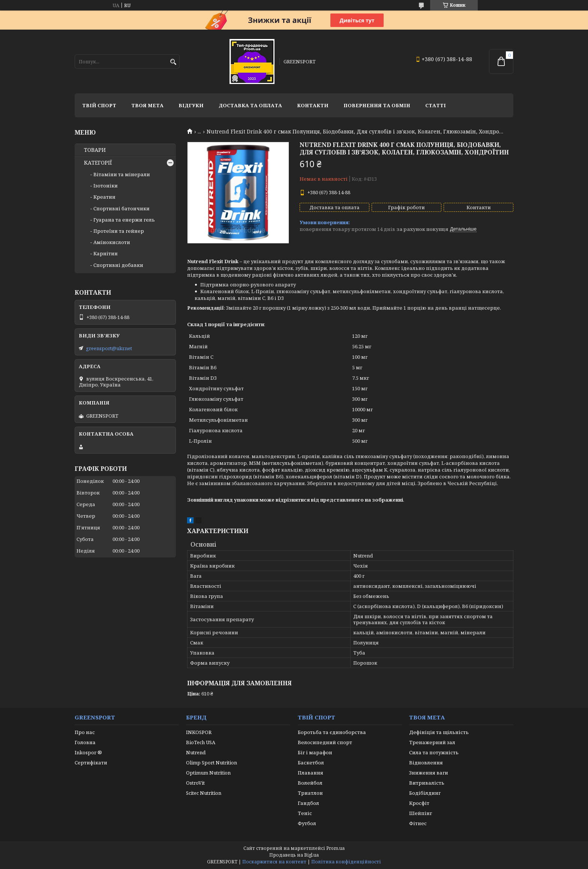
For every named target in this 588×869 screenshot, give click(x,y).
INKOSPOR (199, 732)
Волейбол (310, 783)
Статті (436, 105)
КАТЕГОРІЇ (98, 163)
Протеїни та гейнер (119, 231)
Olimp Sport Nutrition (211, 763)
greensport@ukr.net (109, 348)
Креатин (104, 197)
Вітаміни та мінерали (122, 174)
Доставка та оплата (250, 105)
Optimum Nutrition (208, 773)
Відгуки (191, 105)
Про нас (85, 732)
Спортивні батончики (121, 208)
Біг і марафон (315, 752)
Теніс (305, 813)
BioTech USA (201, 742)
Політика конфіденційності (346, 862)
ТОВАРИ (95, 150)
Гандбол (308, 803)
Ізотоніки (106, 186)
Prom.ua (335, 848)
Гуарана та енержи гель (124, 220)
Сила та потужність (434, 752)
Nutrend (196, 752)
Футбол (307, 823)
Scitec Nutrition (204, 793)
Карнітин (106, 253)
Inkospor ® (88, 752)
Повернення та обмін (377, 105)
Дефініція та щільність (439, 732)
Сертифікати (91, 763)
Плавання (310, 773)
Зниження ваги (429, 773)
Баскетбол (311, 763)
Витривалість (427, 783)
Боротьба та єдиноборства (332, 732)
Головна (85, 742)
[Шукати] (173, 62)
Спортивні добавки (118, 265)
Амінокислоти (112, 242)
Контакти (313, 105)
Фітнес (418, 823)
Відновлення (426, 763)
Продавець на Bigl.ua (294, 855)
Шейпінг (421, 813)
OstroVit (195, 783)
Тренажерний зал (432, 742)
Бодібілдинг (425, 793)
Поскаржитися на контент (274, 862)
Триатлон (310, 793)
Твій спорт (99, 105)
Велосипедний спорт (325, 742)
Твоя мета (147, 105)
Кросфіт (419, 803)
